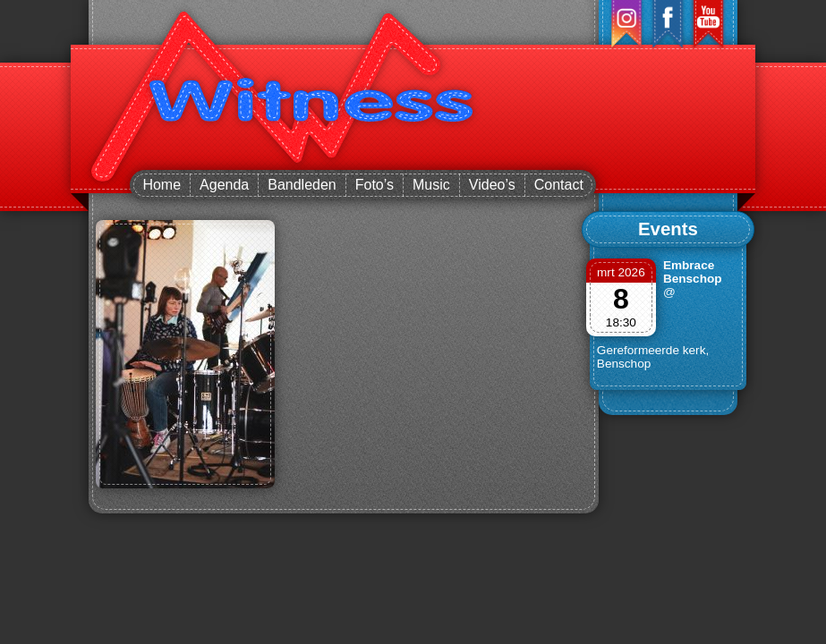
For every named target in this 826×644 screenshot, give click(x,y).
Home (162, 185)
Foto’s (375, 185)
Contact (559, 185)
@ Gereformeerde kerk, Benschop (653, 328)
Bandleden (302, 185)
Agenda (224, 185)
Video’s (492, 185)
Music (431, 185)
